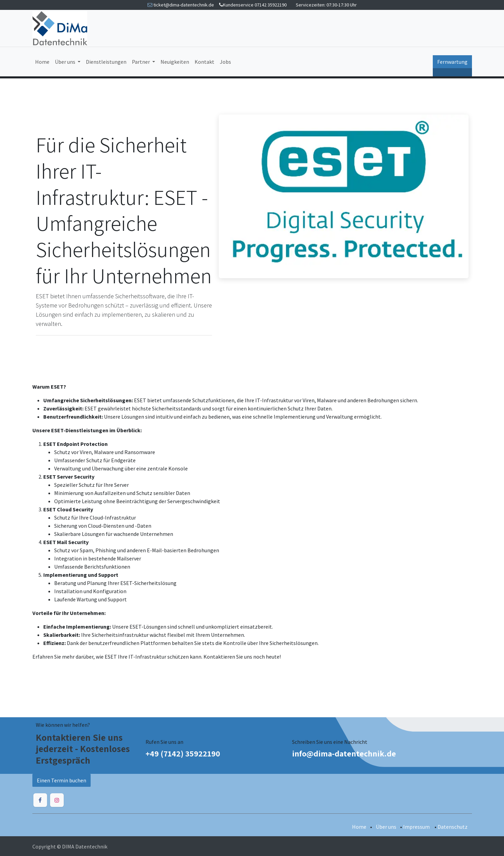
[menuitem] (42, 62)
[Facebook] (40, 800)
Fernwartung (452, 62)
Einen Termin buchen (62, 780)
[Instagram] (57, 800)
